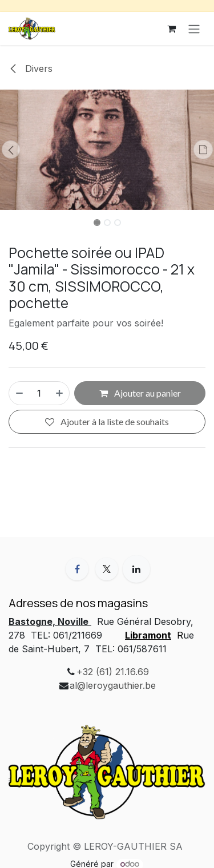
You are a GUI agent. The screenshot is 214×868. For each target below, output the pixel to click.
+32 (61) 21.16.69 (113, 672)
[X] (107, 569)
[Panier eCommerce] (171, 29)
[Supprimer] (19, 393)
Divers (31, 68)
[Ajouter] (60, 393)
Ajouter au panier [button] (140, 393)
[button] (11, 150)
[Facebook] (77, 569)
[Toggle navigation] (194, 29)
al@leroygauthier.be (113, 685)
